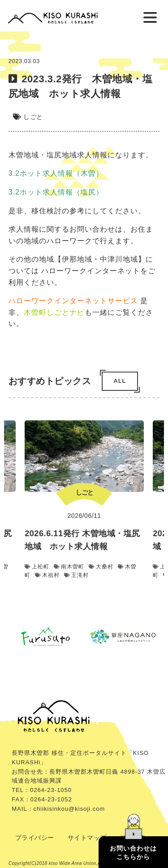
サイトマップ (87, 838)
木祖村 (47, 575)
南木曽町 (69, 567)
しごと (33, 117)
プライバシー (35, 838)
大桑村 (101, 567)
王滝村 (76, 575)
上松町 (37, 567)
